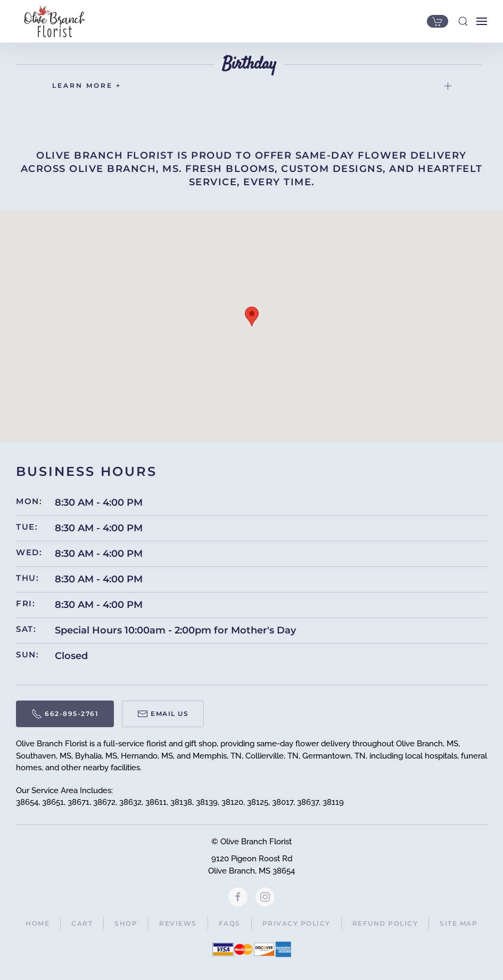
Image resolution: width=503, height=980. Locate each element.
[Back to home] (52, 21)
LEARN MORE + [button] (252, 85)
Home (38, 923)
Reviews (178, 923)
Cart (82, 923)
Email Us (163, 714)
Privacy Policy (296, 923)
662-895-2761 (65, 714)
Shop (126, 923)
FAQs (230, 923)
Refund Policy (385, 923)
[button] (463, 21)
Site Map (459, 923)
